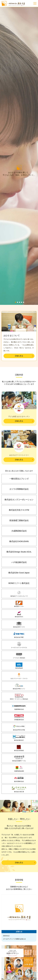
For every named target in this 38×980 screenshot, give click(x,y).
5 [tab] (24, 318)
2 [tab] (18, 318)
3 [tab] (20, 318)
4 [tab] (22, 318)
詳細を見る (19, 372)
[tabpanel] (19, 164)
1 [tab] (16, 318)
